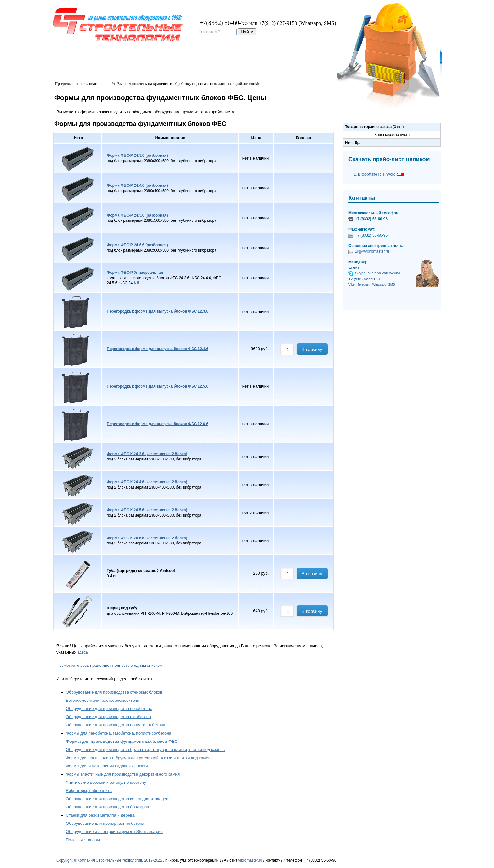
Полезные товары (83, 840)
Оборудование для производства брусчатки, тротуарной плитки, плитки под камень (145, 750)
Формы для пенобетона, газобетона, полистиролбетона (119, 733)
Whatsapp (379, 285)
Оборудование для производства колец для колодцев (117, 799)
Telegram (364, 285)
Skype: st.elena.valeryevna (378, 273)
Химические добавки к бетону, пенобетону (106, 782)
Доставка (134, 57)
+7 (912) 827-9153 (364, 279)
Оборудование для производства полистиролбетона (116, 725)
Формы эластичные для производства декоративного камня (123, 774)
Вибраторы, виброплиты (89, 791)
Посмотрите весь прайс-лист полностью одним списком (109, 665)
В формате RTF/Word (381, 174)
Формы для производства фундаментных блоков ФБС (122, 741)
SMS (392, 285)
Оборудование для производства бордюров (107, 807)
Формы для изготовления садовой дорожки (107, 766)
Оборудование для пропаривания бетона (105, 823)
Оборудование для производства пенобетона (109, 709)
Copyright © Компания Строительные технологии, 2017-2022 (109, 860)
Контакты (215, 57)
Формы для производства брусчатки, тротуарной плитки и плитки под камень (139, 758)
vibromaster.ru (250, 860)
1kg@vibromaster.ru (372, 251)
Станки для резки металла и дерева (100, 815)
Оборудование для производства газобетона (108, 717)
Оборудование (77, 57)
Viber (352, 285)
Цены (109, 57)
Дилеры (187, 57)
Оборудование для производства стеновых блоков (114, 692)
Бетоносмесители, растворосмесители (103, 700)
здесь (83, 652)
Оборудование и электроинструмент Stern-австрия (114, 832)
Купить (161, 57)
